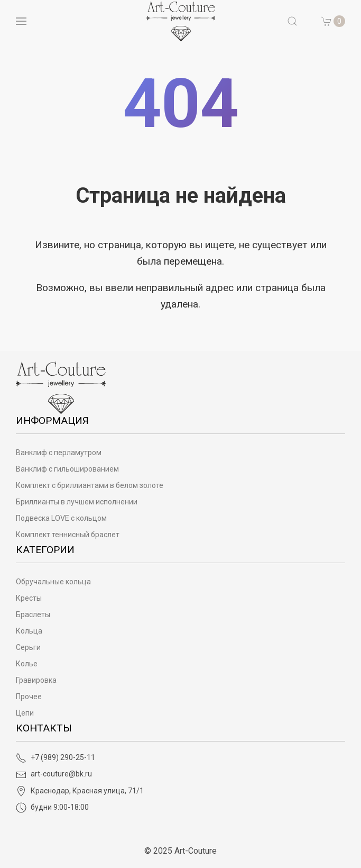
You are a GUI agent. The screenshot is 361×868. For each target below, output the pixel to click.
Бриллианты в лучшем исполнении (77, 502)
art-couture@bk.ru (54, 774)
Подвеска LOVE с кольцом (61, 518)
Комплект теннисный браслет (68, 535)
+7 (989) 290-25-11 (55, 757)
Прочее (29, 697)
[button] (292, 21)
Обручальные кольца (53, 582)
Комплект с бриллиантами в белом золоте (90, 485)
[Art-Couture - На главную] (61, 387)
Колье (27, 664)
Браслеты (33, 614)
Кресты (29, 598)
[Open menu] (21, 21)
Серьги (28, 647)
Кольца (29, 631)
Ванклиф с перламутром (59, 453)
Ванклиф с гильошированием (67, 469)
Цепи (25, 713)
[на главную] (181, 21)
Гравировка (36, 680)
